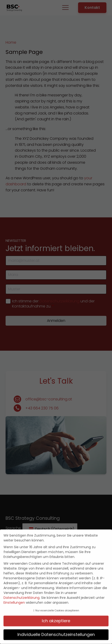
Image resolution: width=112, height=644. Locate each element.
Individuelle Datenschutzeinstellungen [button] (56, 633)
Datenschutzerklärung (21, 596)
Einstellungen (14, 601)
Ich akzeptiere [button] (56, 619)
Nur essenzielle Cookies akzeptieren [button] (57, 609)
